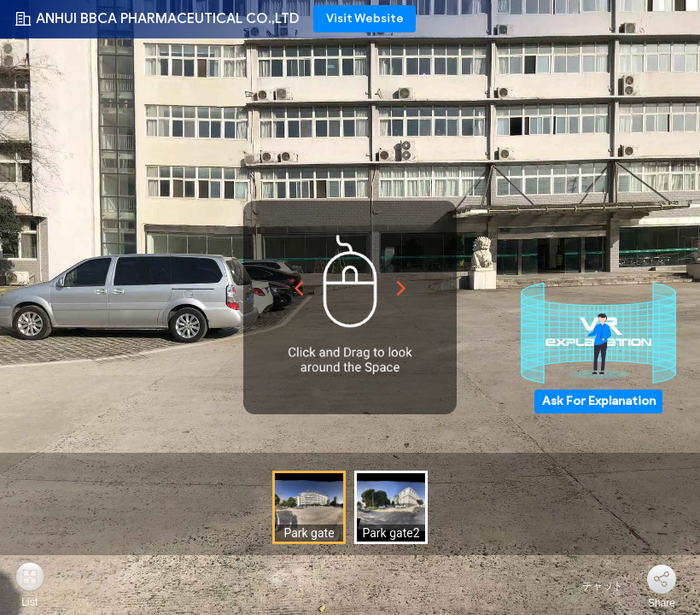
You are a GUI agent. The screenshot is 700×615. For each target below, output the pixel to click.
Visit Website (365, 18)
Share (662, 603)
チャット (593, 586)
